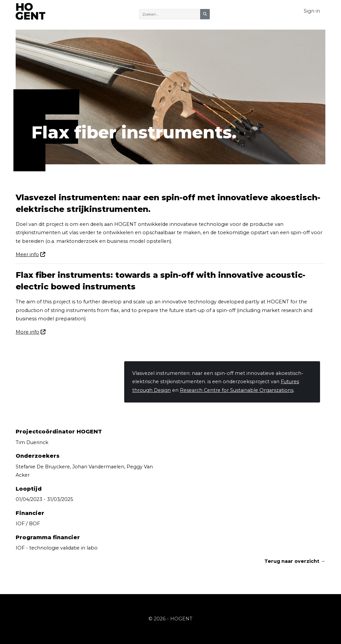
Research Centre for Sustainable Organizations (237, 390)
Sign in (312, 11)
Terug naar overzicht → (295, 561)
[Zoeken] (170, 14)
